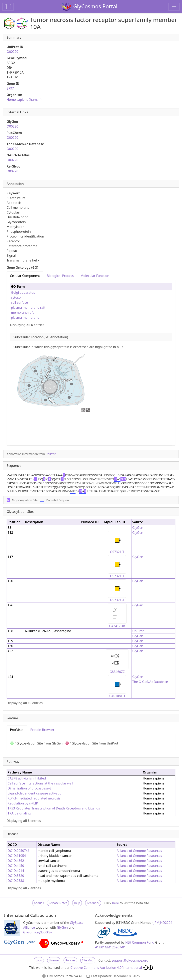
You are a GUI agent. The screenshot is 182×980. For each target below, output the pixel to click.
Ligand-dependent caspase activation (36, 793)
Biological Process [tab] (60, 276)
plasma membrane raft (28, 307)
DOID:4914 (16, 871)
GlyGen (138, 528)
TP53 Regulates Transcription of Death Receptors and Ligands (54, 808)
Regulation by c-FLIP (23, 803)
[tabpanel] (91, 363)
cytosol (16, 297)
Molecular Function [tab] (95, 276)
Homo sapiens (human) (24, 100)
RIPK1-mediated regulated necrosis (34, 798)
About (38, 903)
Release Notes (58, 903)
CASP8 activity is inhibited (27, 778)
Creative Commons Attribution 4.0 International (112, 968)
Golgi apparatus (23, 292)
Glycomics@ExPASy (37, 932)
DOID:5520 (16, 876)
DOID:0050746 (19, 851)
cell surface (19, 302)
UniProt (51, 454)
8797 (10, 88)
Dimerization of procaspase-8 (30, 788)
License (54, 960)
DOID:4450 (16, 866)
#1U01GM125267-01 (110, 947)
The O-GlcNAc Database (150, 682)
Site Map (88, 960)
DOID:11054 (17, 856)
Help (77, 903)
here (115, 903)
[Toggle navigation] (174, 7)
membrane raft (22, 312)
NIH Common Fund (140, 942)
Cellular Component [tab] (25, 276)
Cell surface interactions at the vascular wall (40, 783)
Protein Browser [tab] (42, 730)
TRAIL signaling (19, 813)
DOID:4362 (16, 861)
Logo (39, 960)
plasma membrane (25, 317)
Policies (70, 960)
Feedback (93, 903)
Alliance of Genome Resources (139, 851)
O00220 (12, 52)
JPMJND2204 (163, 923)
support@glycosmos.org (130, 960)
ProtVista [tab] (17, 730)
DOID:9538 (16, 881)
